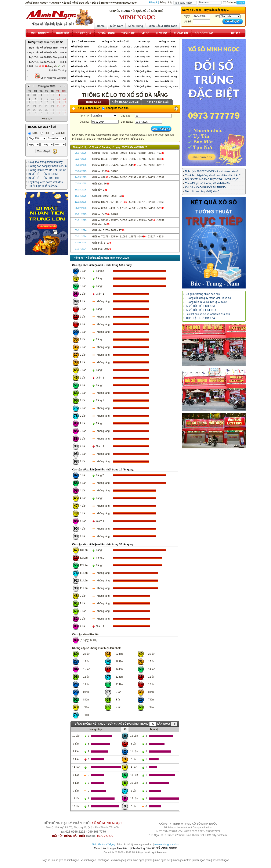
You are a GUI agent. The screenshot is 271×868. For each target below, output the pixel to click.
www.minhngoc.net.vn (167, 844)
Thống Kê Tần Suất (157, 102)
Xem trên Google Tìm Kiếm (112, 848)
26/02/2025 (81, 208)
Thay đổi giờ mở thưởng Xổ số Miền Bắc (208, 183)
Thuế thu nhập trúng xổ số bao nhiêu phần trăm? (213, 175)
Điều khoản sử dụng (103, 844)
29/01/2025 (81, 214)
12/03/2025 (81, 202)
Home (101, 26)
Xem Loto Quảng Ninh (166, 71)
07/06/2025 (81, 171)
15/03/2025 (81, 196)
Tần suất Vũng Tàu (108, 57)
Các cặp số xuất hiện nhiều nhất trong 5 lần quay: (102, 265)
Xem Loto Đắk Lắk (164, 81)
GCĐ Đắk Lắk (141, 81)
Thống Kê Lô (93, 102)
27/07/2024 (81, 249)
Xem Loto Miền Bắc (165, 67)
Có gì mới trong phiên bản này (45, 162)
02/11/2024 (81, 236)
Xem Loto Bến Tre (164, 51)
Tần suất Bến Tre (107, 51)
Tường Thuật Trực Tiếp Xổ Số (45, 42)
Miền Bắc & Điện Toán (163, 26)
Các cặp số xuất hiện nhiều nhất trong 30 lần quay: (103, 544)
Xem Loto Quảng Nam (166, 86)
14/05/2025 (81, 177)
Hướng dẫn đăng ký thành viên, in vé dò (208, 298)
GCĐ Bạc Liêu (141, 61)
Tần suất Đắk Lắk (107, 81)
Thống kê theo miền (86, 108)
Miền (33, 133)
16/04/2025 (81, 190)
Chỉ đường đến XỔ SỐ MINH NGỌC (154, 848)
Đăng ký (154, 3)
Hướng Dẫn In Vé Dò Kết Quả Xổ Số (207, 302)
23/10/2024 (81, 243)
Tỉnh (45, 133)
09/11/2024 (81, 230)
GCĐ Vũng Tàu (142, 57)
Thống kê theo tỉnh (115, 108)
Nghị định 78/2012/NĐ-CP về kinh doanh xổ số (212, 171)
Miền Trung (136, 26)
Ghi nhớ (229, 3)
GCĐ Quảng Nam (143, 86)
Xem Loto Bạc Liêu (164, 61)
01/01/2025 (81, 220)
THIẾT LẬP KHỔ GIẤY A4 (43, 186)
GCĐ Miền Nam (142, 47)
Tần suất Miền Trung (109, 76)
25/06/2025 (81, 165)
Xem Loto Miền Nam (165, 47)
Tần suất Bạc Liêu (107, 61)
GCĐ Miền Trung (142, 76)
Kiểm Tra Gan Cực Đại (125, 102)
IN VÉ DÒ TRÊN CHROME (44, 174)
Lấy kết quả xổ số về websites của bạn (208, 314)
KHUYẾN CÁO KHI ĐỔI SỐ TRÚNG (205, 187)
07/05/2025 (81, 183)
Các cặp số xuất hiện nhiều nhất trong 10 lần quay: (103, 470)
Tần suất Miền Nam (108, 47)
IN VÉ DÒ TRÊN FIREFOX (44, 178)
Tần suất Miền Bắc (107, 67)
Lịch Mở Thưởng (58, 70)
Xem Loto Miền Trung (166, 76)
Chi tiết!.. (127, 47)
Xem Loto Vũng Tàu (165, 57)
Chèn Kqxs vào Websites (50, 76)
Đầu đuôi (58, 133)
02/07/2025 (81, 159)
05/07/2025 (81, 153)
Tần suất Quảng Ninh (109, 71)
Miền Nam (117, 26)
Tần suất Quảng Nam (109, 86)
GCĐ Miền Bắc (142, 67)
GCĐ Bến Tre (141, 51)
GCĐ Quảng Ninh (143, 71)
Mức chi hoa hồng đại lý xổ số (202, 191)
